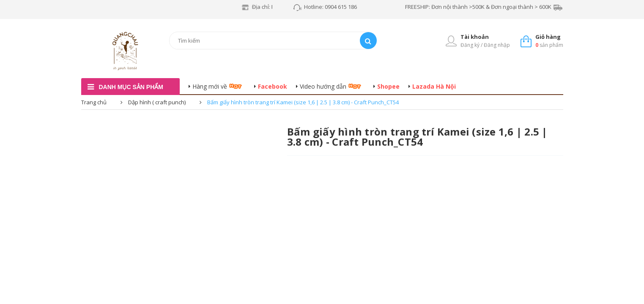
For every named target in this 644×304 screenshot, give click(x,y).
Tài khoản (475, 37)
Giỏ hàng (548, 37)
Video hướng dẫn (323, 86)
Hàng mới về (210, 86)
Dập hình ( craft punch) (157, 102)
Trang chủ (94, 102)
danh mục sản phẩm (131, 87)
